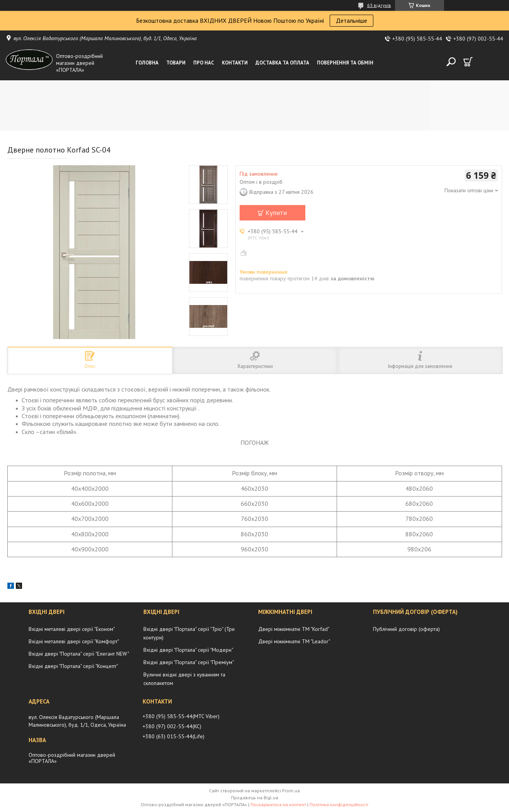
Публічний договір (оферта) (406, 629)
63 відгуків (379, 5)
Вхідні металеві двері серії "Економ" (72, 629)
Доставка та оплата (282, 63)
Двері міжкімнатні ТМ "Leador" (294, 641)
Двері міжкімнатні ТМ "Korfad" (294, 629)
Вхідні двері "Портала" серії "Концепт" (73, 666)
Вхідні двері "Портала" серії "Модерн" (188, 650)
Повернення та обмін (345, 63)
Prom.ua (291, 791)
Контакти (235, 63)
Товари (176, 63)
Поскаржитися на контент (278, 804)
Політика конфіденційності (339, 804)
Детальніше (352, 20)
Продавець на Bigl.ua (255, 798)
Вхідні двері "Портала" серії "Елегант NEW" (79, 654)
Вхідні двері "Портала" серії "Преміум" (189, 662)
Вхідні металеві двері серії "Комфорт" (74, 641)
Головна (147, 63)
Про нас (204, 63)
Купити (276, 213)
